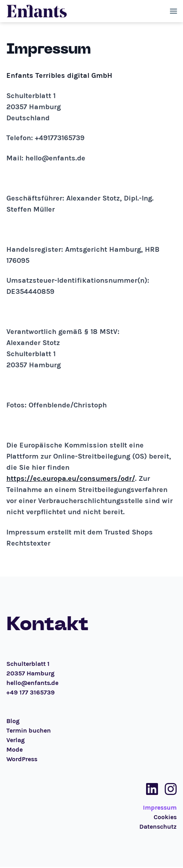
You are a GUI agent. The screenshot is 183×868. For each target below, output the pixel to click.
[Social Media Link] (150, 789)
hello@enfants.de (32, 683)
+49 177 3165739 (31, 692)
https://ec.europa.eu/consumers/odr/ (71, 478)
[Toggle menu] (173, 11)
